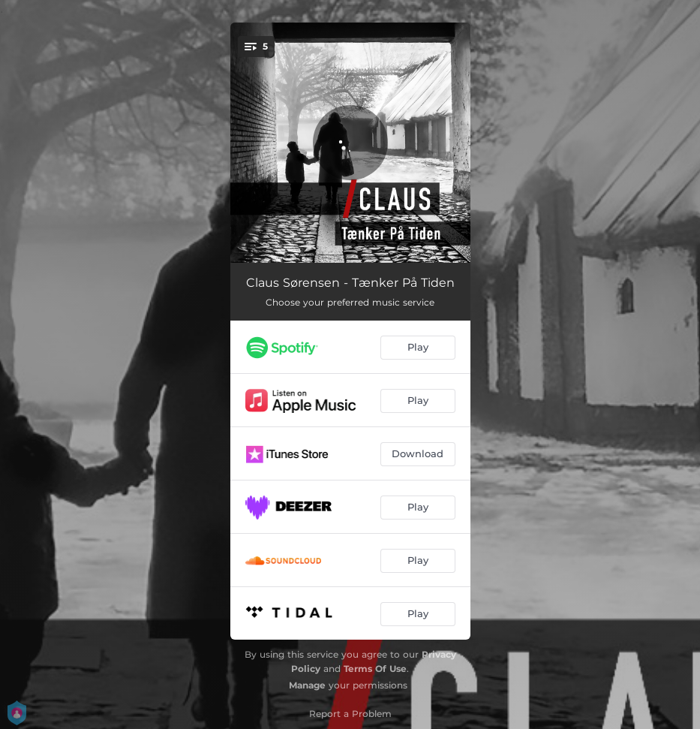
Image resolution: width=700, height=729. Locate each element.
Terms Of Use (375, 669)
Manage (307, 685)
